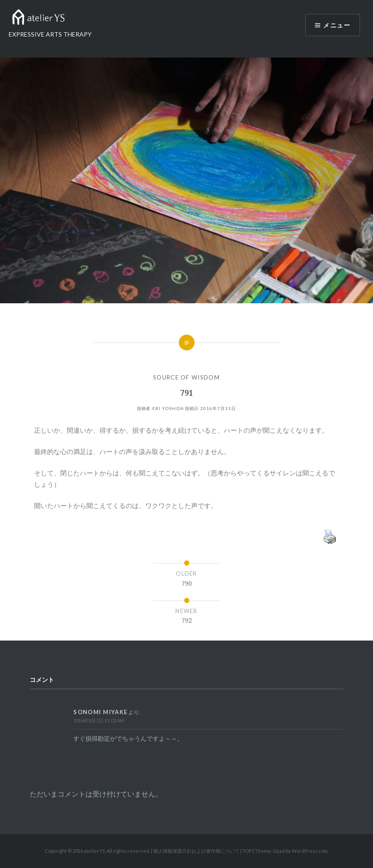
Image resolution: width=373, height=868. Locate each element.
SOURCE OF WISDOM (186, 377)
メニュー (337, 25)
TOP (247, 851)
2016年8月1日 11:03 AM (99, 721)
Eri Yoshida (168, 408)
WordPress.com (310, 851)
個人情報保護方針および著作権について (196, 851)
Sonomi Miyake (100, 712)
